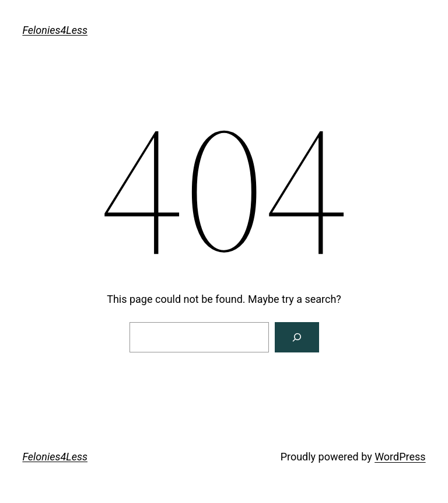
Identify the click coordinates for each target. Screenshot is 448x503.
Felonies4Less (55, 30)
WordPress (400, 457)
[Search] (297, 337)
